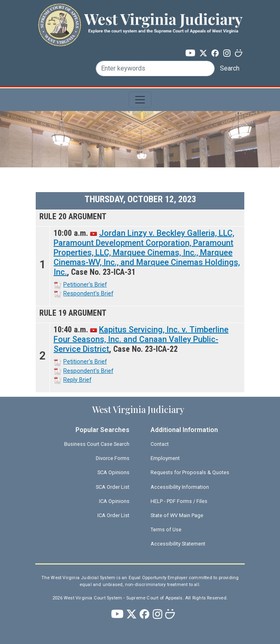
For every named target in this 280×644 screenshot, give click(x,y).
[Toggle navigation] (140, 100)
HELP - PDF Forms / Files (179, 501)
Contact (160, 444)
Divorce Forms (113, 458)
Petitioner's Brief (85, 285)
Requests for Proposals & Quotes (190, 472)
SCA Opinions (113, 472)
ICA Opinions (114, 501)
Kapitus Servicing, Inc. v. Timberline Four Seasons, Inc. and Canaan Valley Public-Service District (141, 339)
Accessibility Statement (178, 544)
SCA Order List (113, 487)
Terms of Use (166, 530)
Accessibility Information (180, 487)
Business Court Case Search (97, 444)
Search (230, 68)
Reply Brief (77, 380)
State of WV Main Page (177, 515)
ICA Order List (113, 515)
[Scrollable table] (140, 292)
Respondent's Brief (88, 293)
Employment (165, 458)
